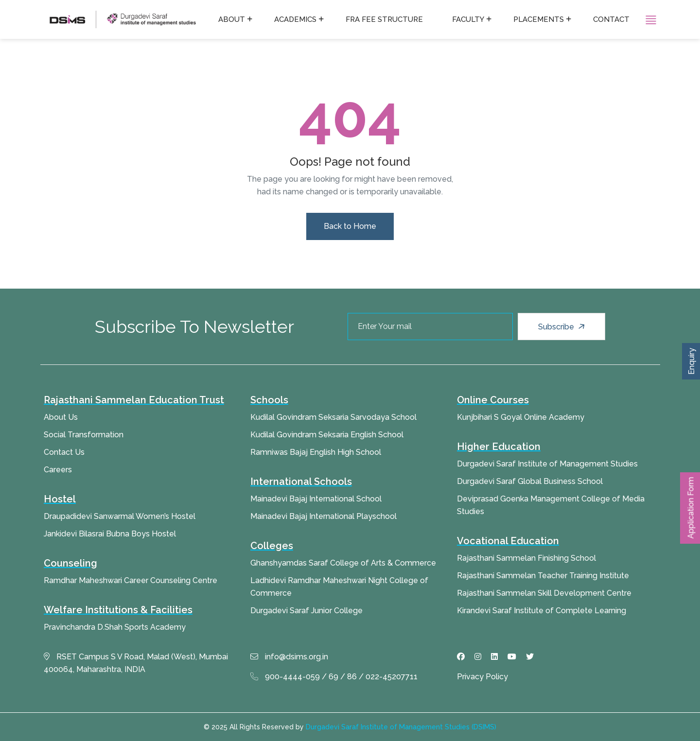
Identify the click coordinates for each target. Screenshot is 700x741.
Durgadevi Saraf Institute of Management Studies (547, 464)
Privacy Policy (482, 677)
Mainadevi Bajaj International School (316, 499)
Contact (611, 19)
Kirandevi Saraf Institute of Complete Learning (542, 611)
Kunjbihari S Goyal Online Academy (521, 417)
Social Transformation (84, 435)
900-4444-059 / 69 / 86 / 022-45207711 (334, 677)
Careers (58, 470)
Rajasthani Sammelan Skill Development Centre (544, 593)
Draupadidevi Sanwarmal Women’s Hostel (120, 516)
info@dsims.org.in (289, 657)
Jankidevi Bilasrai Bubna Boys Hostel (110, 534)
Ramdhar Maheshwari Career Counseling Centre (131, 580)
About (232, 19)
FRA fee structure (384, 19)
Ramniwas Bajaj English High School (316, 452)
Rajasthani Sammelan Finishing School (526, 558)
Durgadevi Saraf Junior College (306, 611)
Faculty (468, 19)
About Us (61, 417)
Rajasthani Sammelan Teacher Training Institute (543, 576)
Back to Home (350, 226)
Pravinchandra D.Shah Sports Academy (115, 627)
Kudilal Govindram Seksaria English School (327, 435)
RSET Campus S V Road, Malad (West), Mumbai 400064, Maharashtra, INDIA (136, 663)
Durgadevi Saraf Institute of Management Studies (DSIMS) (401, 727)
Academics (295, 19)
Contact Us (64, 452)
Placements (539, 19)
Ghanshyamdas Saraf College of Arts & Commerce (343, 563)
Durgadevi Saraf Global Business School (530, 481)
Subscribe (563, 327)
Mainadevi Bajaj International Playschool (324, 516)
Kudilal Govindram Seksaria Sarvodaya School (333, 417)
